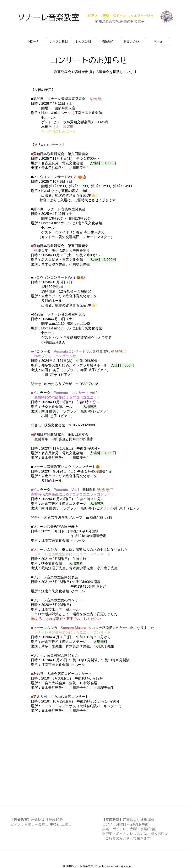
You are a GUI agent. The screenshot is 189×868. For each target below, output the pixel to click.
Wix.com (126, 866)
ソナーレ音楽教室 (48, 17)
